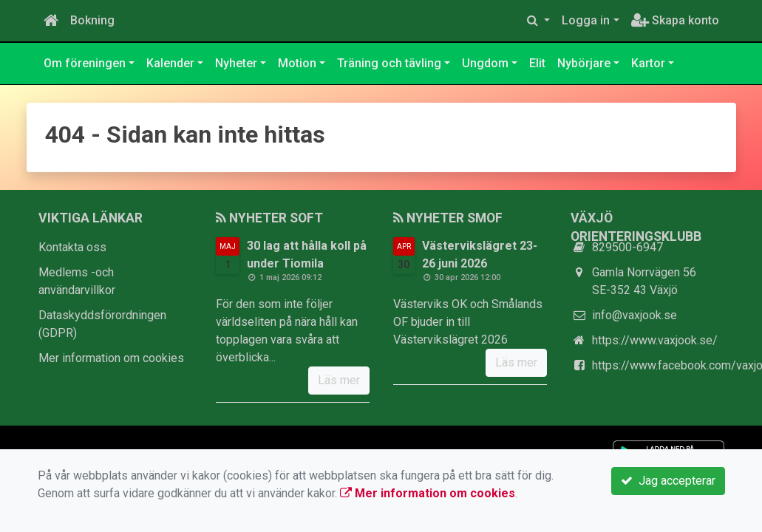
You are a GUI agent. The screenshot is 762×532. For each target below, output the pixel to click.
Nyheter (236, 63)
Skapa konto (675, 20)
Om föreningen (85, 63)
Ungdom (485, 63)
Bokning (92, 20)
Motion (297, 63)
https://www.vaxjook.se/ (655, 340)
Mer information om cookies (111, 358)
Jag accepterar (668, 481)
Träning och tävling (389, 63)
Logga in (586, 20)
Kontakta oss (72, 247)
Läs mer (339, 380)
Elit (537, 63)
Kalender (170, 63)
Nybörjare (584, 63)
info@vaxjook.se (635, 315)
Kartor (648, 63)
